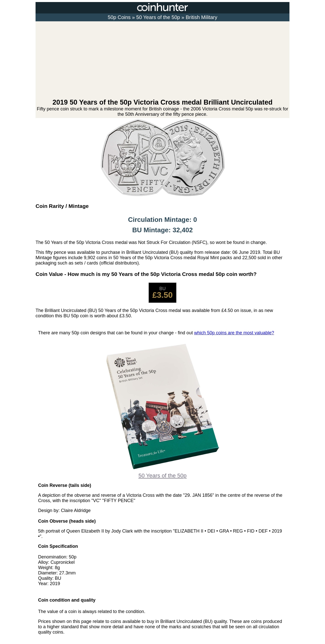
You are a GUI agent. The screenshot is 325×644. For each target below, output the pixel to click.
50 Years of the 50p (158, 17)
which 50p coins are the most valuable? (234, 333)
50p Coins (119, 17)
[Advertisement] (162, 60)
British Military (201, 17)
